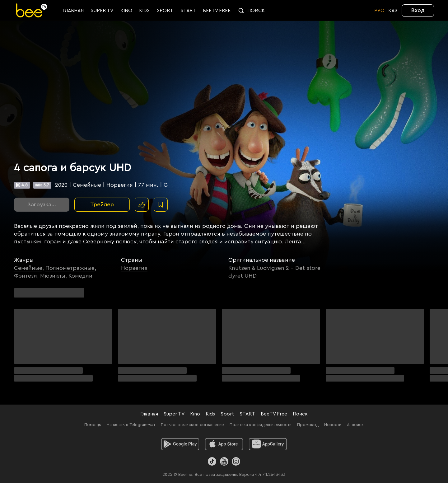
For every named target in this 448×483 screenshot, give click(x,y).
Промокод (308, 425)
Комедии (80, 276)
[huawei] (268, 444)
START (247, 414)
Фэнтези (26, 276)
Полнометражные (70, 268)
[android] (180, 444)
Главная (149, 414)
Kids (210, 414)
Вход (418, 10)
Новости (333, 425)
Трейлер (102, 204)
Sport (227, 414)
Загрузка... (42, 204)
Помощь (93, 425)
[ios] (224, 444)
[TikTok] (212, 461)
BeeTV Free (274, 414)
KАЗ (393, 11)
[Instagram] (236, 461)
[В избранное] (161, 205)
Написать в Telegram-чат (131, 425)
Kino (195, 414)
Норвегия (134, 268)
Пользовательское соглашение (192, 425)
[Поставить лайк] (142, 205)
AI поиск (355, 425)
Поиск (300, 414)
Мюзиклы (53, 276)
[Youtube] (224, 461)
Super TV (174, 414)
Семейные (28, 268)
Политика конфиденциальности (261, 425)
